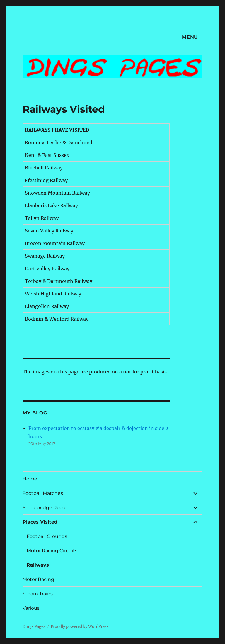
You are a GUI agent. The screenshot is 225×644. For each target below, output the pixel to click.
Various (31, 608)
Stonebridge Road (44, 508)
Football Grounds (47, 536)
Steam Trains (38, 594)
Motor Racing (38, 579)
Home (30, 479)
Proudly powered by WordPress (80, 627)
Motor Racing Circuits (52, 551)
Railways (38, 565)
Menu (190, 37)
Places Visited (40, 522)
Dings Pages (34, 627)
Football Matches (43, 493)
